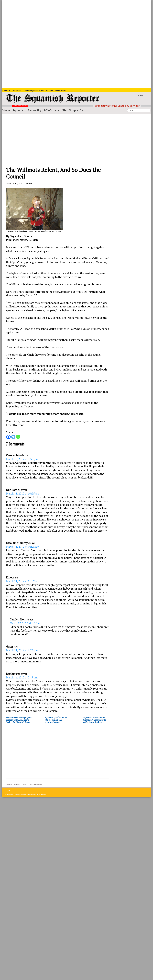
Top (8, 791)
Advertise (17, 784)
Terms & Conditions (36, 784)
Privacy (25, 784)
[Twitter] (13, 437)
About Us (9, 784)
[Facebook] (8, 437)
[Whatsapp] (18, 437)
